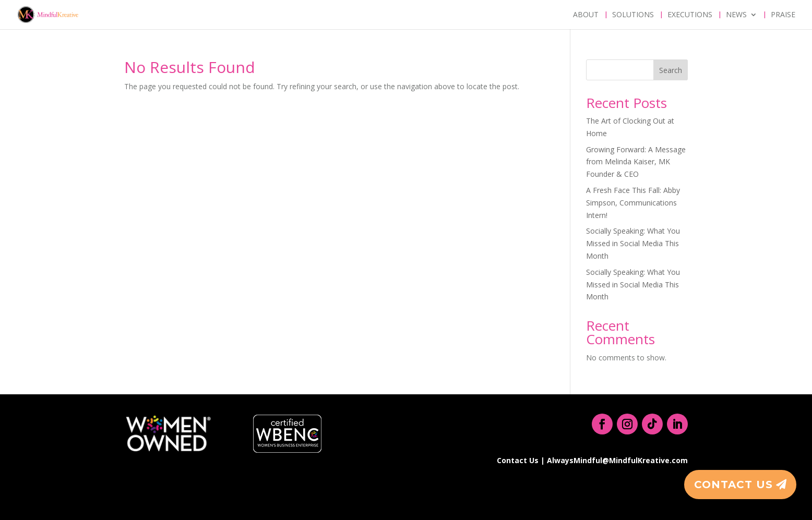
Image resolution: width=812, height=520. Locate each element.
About (586, 15)
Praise (783, 15)
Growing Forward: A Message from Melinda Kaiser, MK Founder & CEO (636, 162)
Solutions (633, 15)
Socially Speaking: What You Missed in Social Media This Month (633, 243)
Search (671, 70)
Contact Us (733, 485)
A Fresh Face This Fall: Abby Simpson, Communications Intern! (633, 203)
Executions (690, 15)
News (736, 15)
